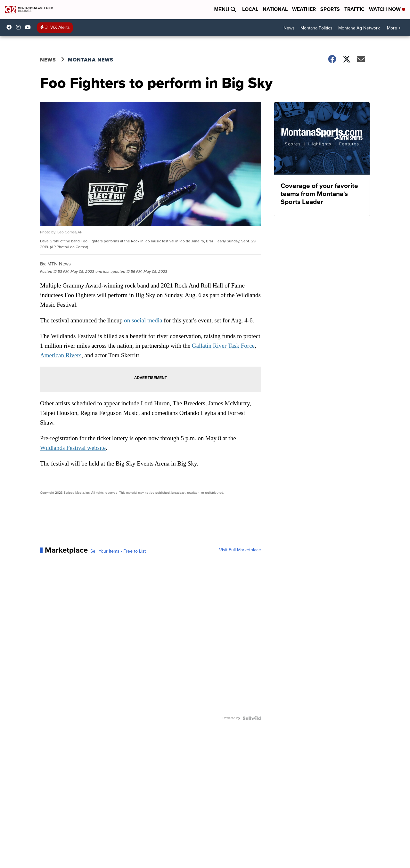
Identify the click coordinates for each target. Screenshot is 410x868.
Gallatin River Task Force (223, 346)
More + (394, 28)
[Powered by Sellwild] (252, 718)
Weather (304, 9)
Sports (330, 9)
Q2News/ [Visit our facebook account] (11, 27)
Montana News (91, 60)
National (275, 9)
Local (250, 9)
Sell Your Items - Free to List (118, 551)
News (289, 28)
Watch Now (387, 9)
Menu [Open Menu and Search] (225, 9)
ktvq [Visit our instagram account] (20, 27)
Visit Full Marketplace (240, 550)
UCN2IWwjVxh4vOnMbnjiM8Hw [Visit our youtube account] (29, 27)
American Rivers (61, 355)
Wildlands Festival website (73, 448)
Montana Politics (316, 28)
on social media (143, 320)
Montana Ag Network (359, 28)
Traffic (354, 9)
